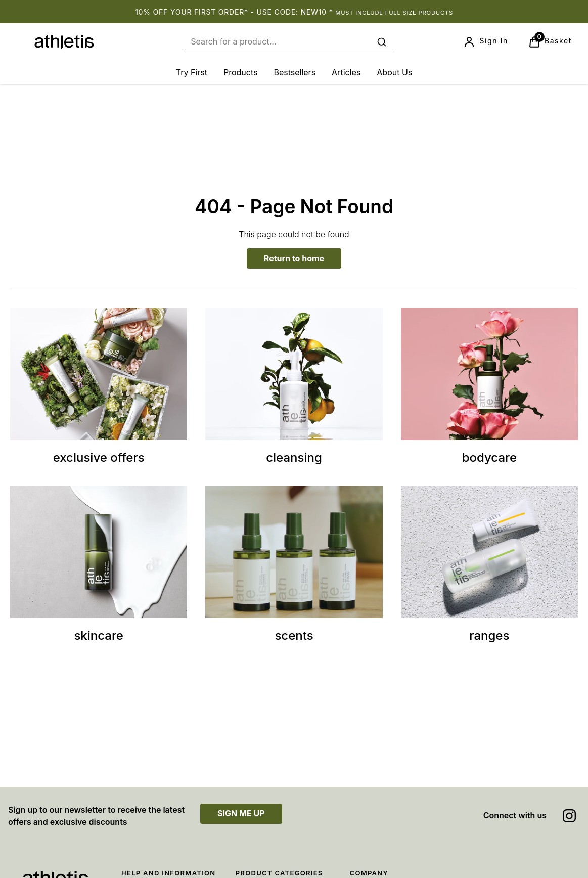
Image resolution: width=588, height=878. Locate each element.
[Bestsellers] (295, 72)
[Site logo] (64, 42)
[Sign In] (485, 42)
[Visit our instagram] (569, 816)
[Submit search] (382, 42)
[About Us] (394, 72)
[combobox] (288, 42)
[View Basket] (550, 42)
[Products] (241, 72)
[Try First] (192, 72)
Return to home (294, 258)
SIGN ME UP (241, 813)
